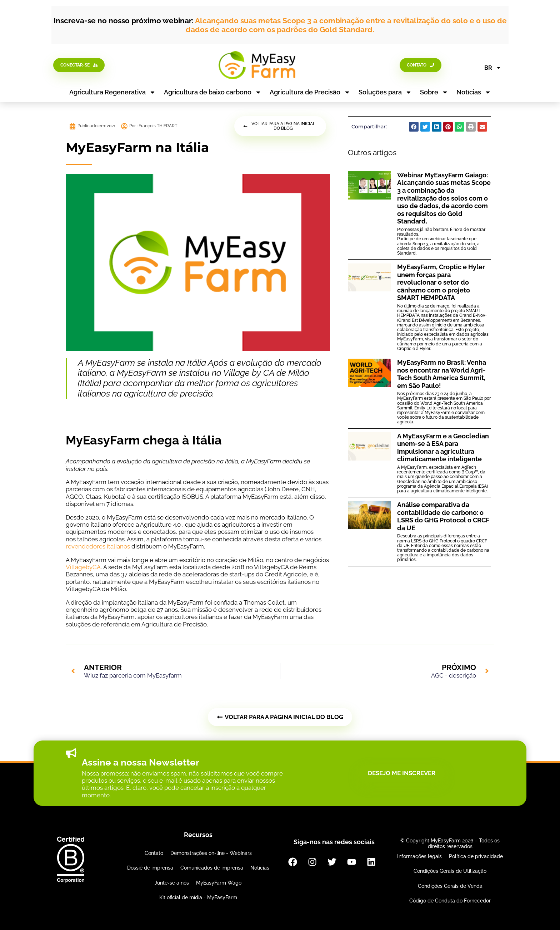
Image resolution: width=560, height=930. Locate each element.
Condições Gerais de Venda (450, 886)
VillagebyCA (83, 567)
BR (493, 68)
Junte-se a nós (172, 883)
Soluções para (385, 92)
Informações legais (419, 856)
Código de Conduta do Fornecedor (450, 901)
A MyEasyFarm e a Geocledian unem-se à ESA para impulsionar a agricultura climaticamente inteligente (443, 448)
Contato (154, 853)
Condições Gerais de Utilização (450, 871)
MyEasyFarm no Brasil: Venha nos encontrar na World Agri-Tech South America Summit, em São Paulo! (442, 374)
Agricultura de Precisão (310, 92)
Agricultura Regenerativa (112, 92)
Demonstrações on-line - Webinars (211, 853)
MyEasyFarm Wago (219, 883)
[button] (414, 127)
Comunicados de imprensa (212, 868)
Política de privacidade (476, 856)
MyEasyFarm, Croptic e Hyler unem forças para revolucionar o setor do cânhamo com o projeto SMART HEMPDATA (441, 282)
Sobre (434, 92)
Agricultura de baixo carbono (213, 92)
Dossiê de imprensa (150, 868)
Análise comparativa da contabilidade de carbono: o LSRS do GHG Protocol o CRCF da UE (443, 516)
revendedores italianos (98, 546)
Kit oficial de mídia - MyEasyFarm (198, 897)
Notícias (474, 92)
